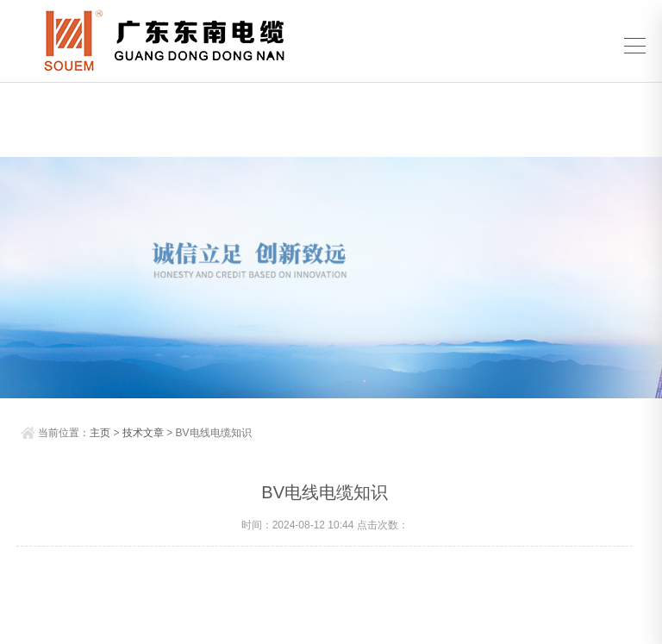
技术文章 (143, 433)
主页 (100, 433)
